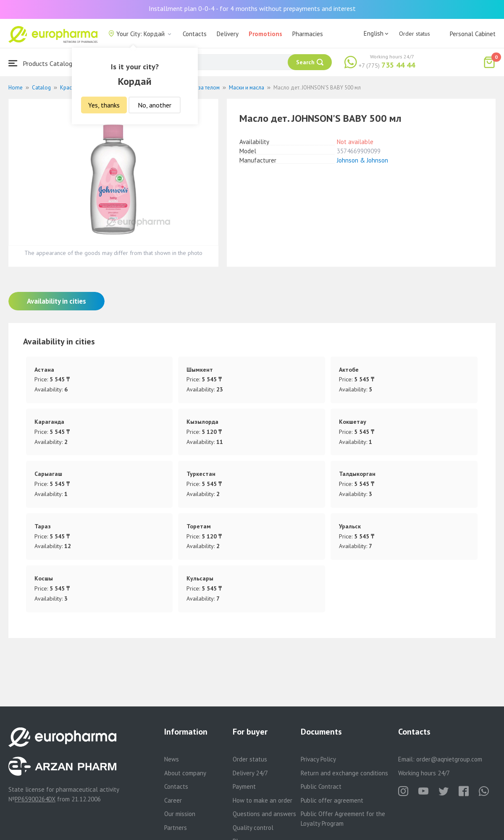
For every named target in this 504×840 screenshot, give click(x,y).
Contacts (195, 34)
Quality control (253, 828)
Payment (244, 786)
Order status (415, 34)
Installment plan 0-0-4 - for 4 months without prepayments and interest (252, 8)
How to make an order (262, 800)
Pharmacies (308, 34)
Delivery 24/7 (250, 773)
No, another (155, 105)
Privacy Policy (318, 759)
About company (185, 773)
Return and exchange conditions (344, 773)
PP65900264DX (35, 799)
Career (173, 800)
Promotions (265, 34)
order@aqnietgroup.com (449, 759)
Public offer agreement (332, 800)
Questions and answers (264, 814)
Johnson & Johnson (362, 160)
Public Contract (321, 786)
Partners (176, 828)
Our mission (180, 814)
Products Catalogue (44, 63)
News (172, 759)
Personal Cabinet (473, 34)
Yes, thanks (104, 105)
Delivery (228, 34)
